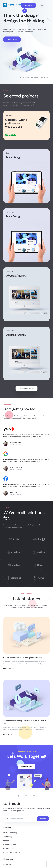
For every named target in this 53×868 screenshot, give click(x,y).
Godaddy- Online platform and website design (16, 123)
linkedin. (45, 78)
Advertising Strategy (12, 852)
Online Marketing (10, 833)
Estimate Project (27, 767)
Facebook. (24, 78)
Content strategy (10, 844)
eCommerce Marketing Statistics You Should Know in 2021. (25, 722)
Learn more (9, 669)
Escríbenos (28, 5)
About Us (7, 864)
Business (7, 840)
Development (9, 848)
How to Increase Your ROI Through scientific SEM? (23, 658)
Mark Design (14, 157)
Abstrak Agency (16, 276)
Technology (8, 837)
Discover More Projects (27, 388)
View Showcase (12, 39)
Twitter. (35, 78)
